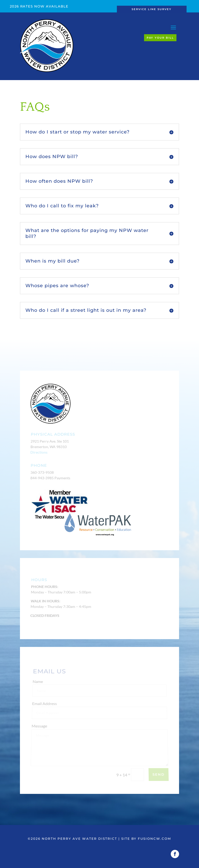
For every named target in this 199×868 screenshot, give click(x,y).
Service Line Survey (152, 9)
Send (158, 775)
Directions (39, 452)
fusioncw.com (154, 839)
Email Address (45, 706)
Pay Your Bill (160, 38)
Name (39, 684)
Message (40, 727)
